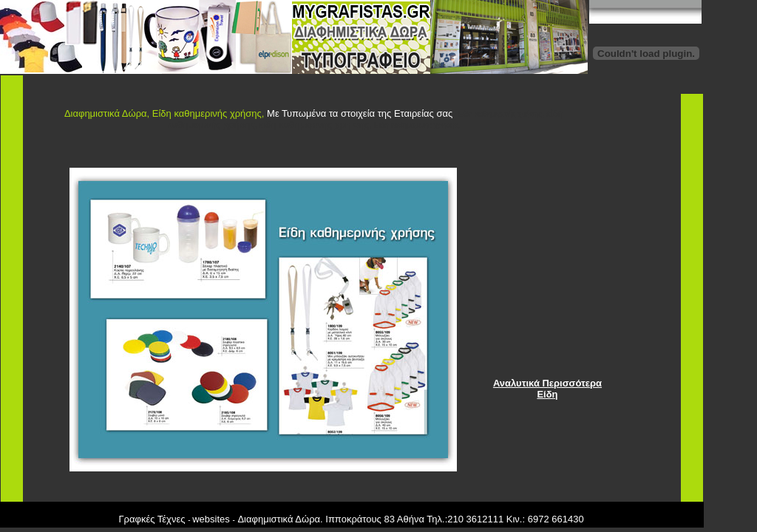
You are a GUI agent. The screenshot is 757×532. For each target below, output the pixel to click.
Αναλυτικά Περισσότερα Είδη (547, 389)
